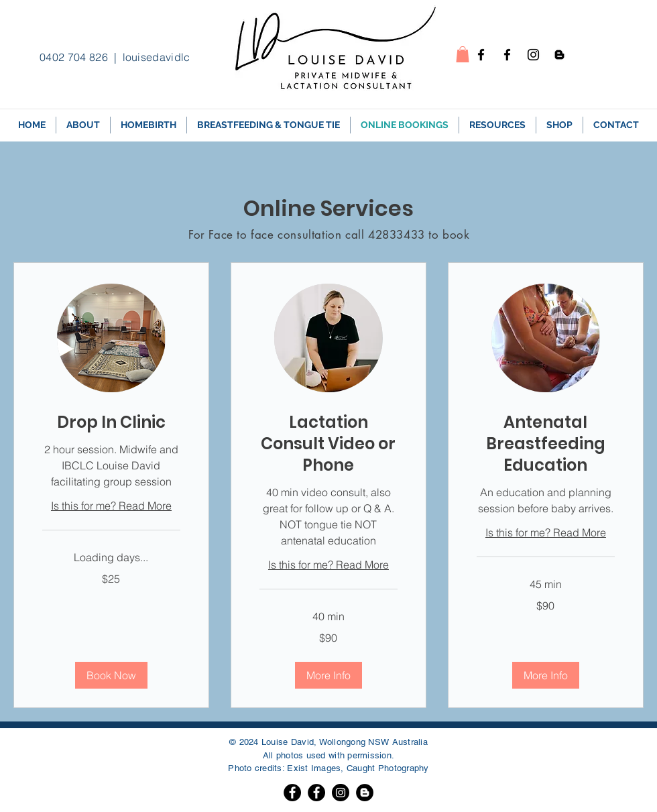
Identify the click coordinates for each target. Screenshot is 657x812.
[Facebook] (292, 793)
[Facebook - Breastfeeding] (507, 55)
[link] (111, 422)
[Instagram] (533, 55)
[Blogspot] (559, 55)
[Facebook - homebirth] (481, 55)
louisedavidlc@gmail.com (187, 57)
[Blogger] (365, 793)
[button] (463, 54)
